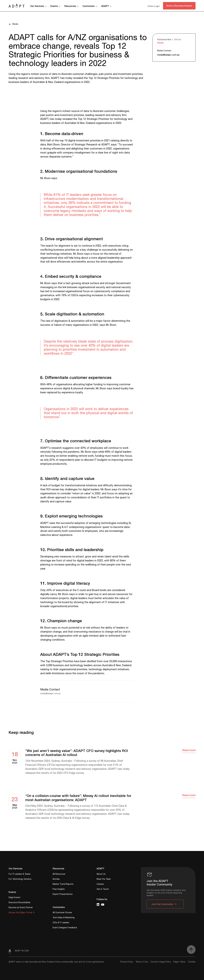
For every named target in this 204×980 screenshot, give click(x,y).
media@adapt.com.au (168, 55)
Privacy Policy (127, 962)
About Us (101, 874)
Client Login (154, 6)
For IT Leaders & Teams (20, 874)
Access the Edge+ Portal (20, 913)
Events (54, 6)
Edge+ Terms (179, 962)
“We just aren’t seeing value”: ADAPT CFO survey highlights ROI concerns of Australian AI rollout (77, 753)
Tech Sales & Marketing (64, 918)
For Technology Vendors (20, 879)
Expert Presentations (63, 894)
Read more (189, 750)
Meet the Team (104, 879)
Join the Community (162, 904)
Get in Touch (103, 889)
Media (15, 24)
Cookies (192, 962)
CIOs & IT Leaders (61, 923)
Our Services (37, 6)
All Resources (59, 874)
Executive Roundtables (19, 903)
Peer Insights (59, 889)
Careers (100, 884)
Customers (89, 6)
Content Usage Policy (161, 962)
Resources (70, 6)
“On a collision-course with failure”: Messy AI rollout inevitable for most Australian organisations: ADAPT (78, 798)
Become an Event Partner (21, 908)
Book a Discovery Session (179, 6)
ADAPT (105, 6)
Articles (56, 879)
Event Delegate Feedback (65, 928)
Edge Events (14, 898)
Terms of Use (142, 962)
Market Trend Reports (63, 884)
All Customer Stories (62, 913)
